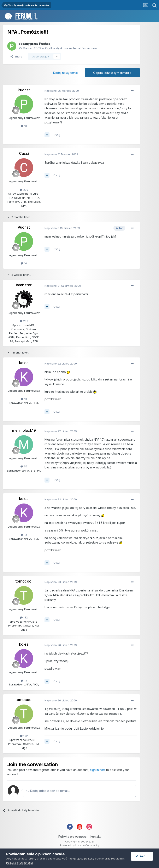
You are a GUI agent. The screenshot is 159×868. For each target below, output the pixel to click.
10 (24, 126)
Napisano (62, 91)
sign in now (98, 770)
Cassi (24, 153)
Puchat (45, 44)
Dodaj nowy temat (66, 73)
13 (24, 399)
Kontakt (96, 837)
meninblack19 (24, 430)
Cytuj (57, 135)
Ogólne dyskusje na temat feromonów (71, 48)
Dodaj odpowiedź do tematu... (49, 791)
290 (24, 321)
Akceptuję (144, 856)
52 (24, 466)
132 (24, 617)
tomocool (24, 581)
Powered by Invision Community (79, 845)
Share (16, 56)
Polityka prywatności (72, 837)
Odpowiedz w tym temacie (112, 73)
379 (24, 190)
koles (24, 363)
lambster (24, 285)
